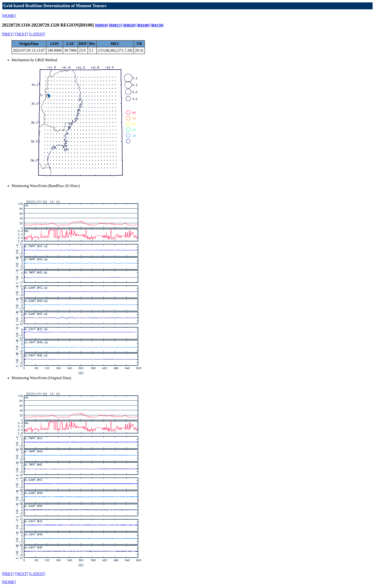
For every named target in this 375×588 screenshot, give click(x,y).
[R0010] (101, 25)
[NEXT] (22, 34)
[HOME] (9, 16)
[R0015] (115, 25)
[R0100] (143, 25)
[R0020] (129, 25)
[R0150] (157, 25)
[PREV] (8, 34)
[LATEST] (37, 34)
